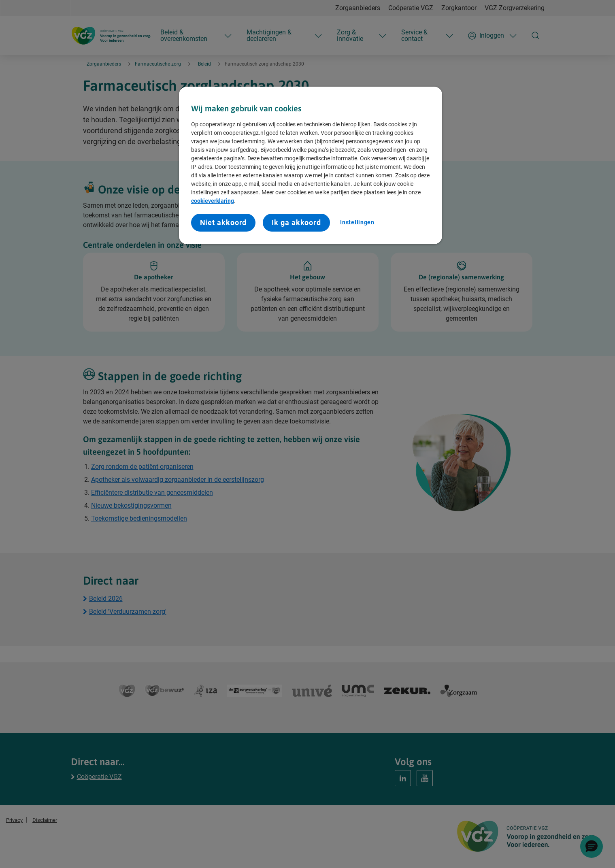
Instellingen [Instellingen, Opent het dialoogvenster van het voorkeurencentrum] (357, 222)
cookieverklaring (213, 201)
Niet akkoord (223, 222)
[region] (311, 165)
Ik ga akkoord (296, 222)
